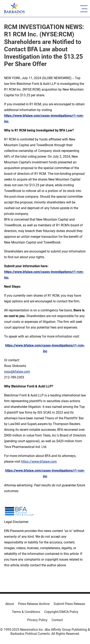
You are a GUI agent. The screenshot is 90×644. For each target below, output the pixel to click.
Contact (57, 620)
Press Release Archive (34, 604)
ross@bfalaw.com (17, 372)
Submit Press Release (69, 604)
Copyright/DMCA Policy (61, 612)
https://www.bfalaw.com (39, 462)
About (10, 604)
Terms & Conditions (26, 612)
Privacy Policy (37, 620)
